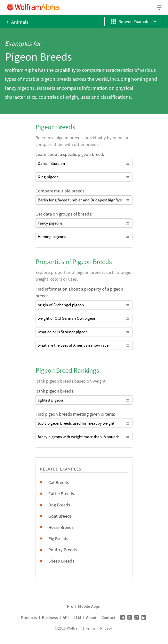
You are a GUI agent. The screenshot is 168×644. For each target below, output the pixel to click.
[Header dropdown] (160, 7)
